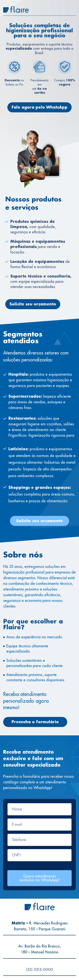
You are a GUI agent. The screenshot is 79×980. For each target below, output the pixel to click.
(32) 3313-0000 (39, 970)
